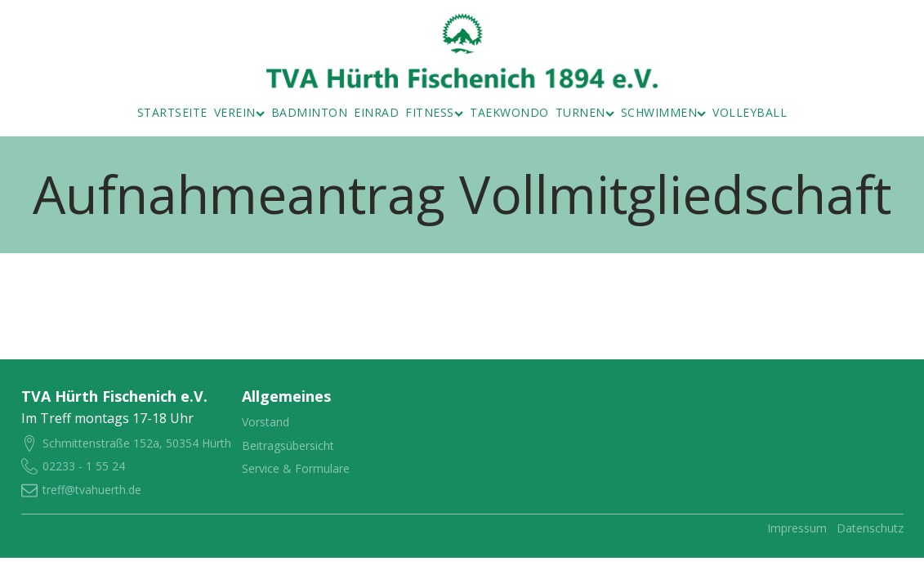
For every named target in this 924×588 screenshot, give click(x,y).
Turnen (585, 112)
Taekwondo (509, 112)
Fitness (434, 112)
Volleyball (750, 112)
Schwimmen (664, 112)
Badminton (310, 112)
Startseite (172, 112)
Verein (239, 112)
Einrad (376, 112)
